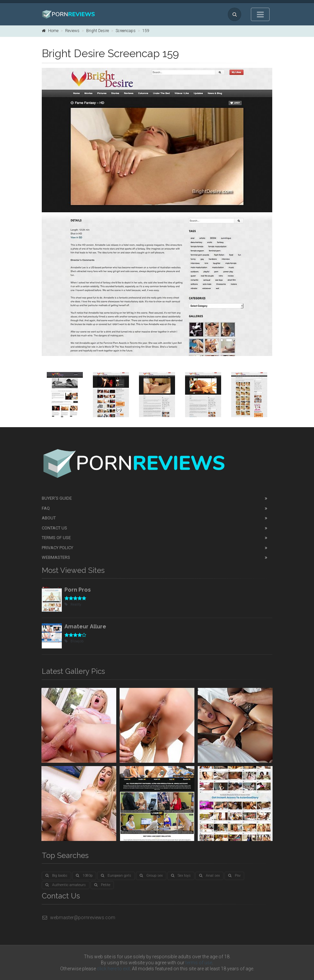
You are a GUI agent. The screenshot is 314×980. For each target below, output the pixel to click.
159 (146, 31)
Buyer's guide (57, 498)
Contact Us (54, 528)
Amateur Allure (85, 627)
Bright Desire (98, 31)
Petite (102, 885)
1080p (84, 876)
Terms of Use (56, 538)
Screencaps (126, 31)
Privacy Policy (57, 548)
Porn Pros (78, 590)
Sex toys (181, 876)
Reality (73, 604)
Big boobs (56, 876)
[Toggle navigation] (260, 14)
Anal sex (209, 876)
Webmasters (56, 557)
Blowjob (74, 641)
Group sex (151, 876)
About (49, 518)
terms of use (199, 963)
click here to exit (113, 969)
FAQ (46, 508)
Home (50, 31)
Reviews (72, 31)
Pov (234, 876)
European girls (116, 876)
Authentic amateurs (66, 885)
